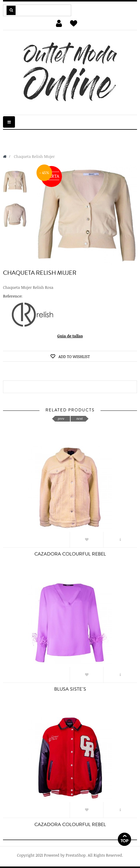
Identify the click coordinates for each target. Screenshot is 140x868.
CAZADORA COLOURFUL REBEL (70, 554)
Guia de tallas (70, 336)
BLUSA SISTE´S (70, 689)
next (79, 418)
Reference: (13, 296)
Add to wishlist (74, 357)
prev (61, 418)
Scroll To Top (124, 839)
